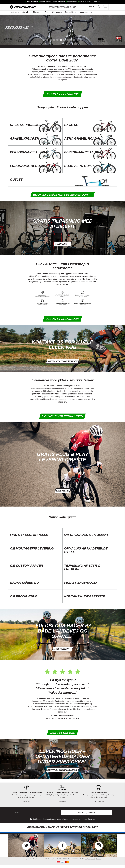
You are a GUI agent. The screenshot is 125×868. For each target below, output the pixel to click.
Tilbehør (36, 12)
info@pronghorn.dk (90, 862)
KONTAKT (97, 2)
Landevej (13, 12)
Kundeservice (85, 12)
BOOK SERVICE (72, 2)
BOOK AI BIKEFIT (45, 2)
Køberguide (69, 12)
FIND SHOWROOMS (59, 2)
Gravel (25, 12)
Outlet (47, 12)
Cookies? (99, 862)
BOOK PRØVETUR (32, 2)
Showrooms (57, 12)
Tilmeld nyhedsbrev (87, 816)
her (94, 822)
